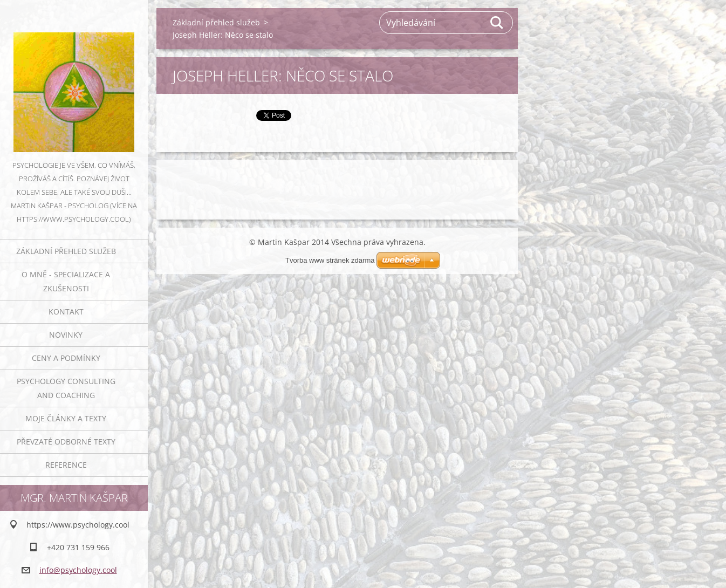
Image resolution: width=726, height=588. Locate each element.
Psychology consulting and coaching (66, 388)
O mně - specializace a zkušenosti (66, 281)
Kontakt (66, 312)
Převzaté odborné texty (66, 442)
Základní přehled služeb (66, 251)
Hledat (497, 23)
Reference (66, 465)
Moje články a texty (66, 418)
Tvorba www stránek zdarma (330, 260)
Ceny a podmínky (66, 358)
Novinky (66, 335)
